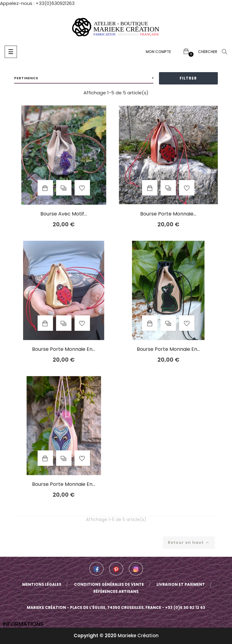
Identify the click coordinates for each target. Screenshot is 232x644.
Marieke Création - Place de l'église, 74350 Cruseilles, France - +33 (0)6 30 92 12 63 (116, 607)
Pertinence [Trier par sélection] (84, 78)
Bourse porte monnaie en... (64, 349)
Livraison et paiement (181, 584)
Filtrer (188, 78)
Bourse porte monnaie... (168, 214)
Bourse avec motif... (64, 214)
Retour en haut (189, 542)
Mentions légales (42, 584)
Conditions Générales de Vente (109, 584)
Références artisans (116, 591)
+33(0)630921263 (55, 3)
